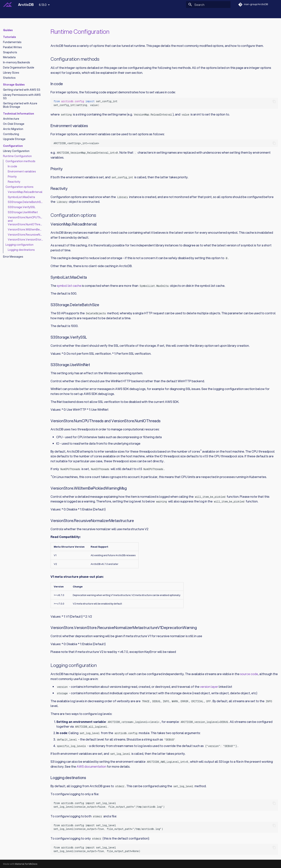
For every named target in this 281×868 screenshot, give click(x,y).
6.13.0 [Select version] (43, 5)
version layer (209, 687)
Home (7, 14)
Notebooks (36, 14)
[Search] (208, 5)
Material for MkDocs (26, 864)
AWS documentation (91, 766)
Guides (20, 14)
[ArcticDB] (8, 5)
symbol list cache (69, 286)
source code (249, 674)
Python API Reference (62, 14)
